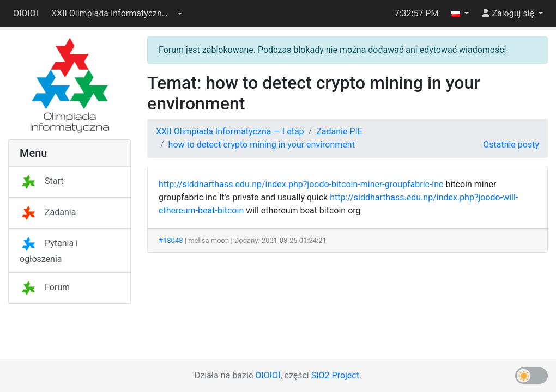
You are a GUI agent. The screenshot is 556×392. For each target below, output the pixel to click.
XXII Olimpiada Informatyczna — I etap (230, 131)
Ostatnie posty (511, 145)
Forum (45, 287)
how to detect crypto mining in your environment (262, 145)
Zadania (48, 212)
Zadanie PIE (339, 131)
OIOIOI (26, 13)
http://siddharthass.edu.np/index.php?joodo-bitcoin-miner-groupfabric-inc (301, 184)
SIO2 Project (335, 375)
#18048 (171, 240)
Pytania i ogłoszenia (49, 251)
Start (41, 181)
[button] (117, 14)
